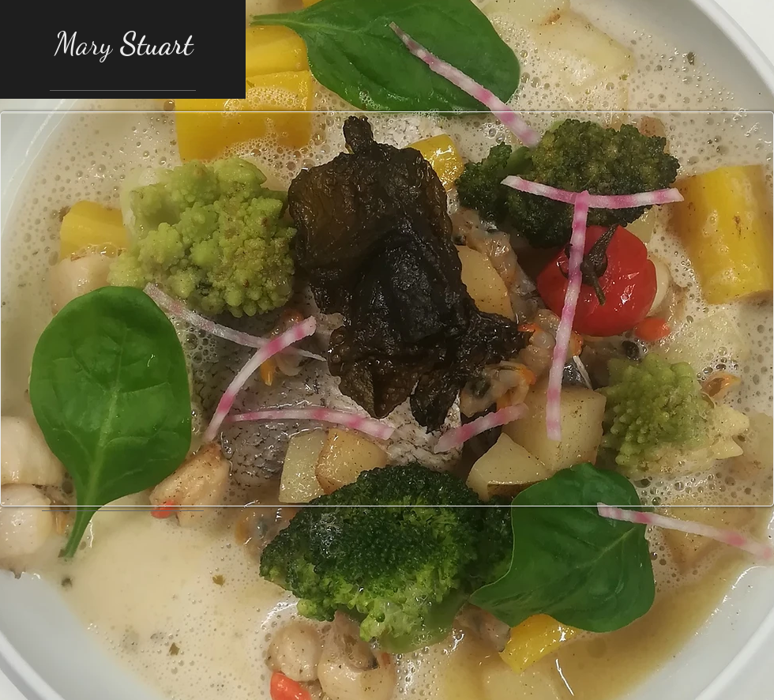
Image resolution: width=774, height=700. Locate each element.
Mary (124, 44)
